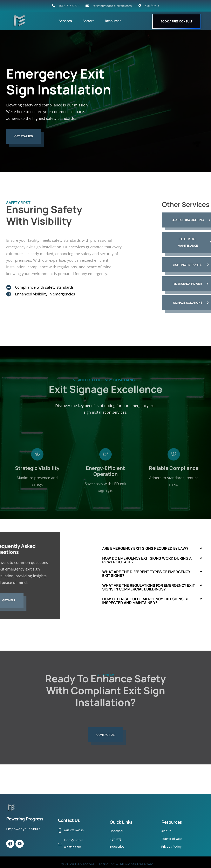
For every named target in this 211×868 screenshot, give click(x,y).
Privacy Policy (171, 846)
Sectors (89, 21)
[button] (152, 548)
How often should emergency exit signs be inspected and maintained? (146, 601)
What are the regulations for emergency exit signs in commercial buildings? (148, 587)
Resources (113, 21)
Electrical (116, 831)
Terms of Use (172, 839)
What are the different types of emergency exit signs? (146, 574)
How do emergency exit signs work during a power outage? (147, 560)
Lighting (115, 839)
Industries (117, 846)
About (166, 831)
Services (65, 21)
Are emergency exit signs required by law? (145, 548)
